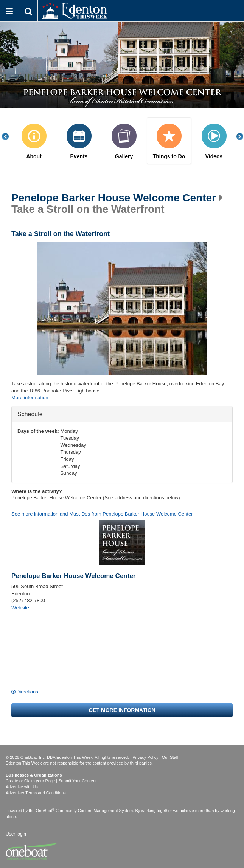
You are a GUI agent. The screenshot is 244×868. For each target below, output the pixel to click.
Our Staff (170, 757)
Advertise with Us (22, 787)
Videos (214, 157)
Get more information (122, 710)
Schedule (30, 414)
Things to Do (169, 157)
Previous (9, 137)
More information (30, 398)
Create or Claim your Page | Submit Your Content (51, 781)
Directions (27, 692)
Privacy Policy (145, 757)
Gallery (124, 157)
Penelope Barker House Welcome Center (114, 198)
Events (79, 157)
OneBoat (45, 811)
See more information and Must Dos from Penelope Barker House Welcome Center (102, 514)
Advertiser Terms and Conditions (36, 793)
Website (20, 608)
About (34, 157)
